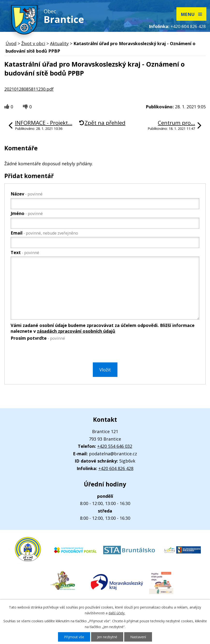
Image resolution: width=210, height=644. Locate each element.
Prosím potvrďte (38, 338)
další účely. (117, 613)
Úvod (11, 43)
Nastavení (138, 637)
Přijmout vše (74, 637)
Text (25, 252)
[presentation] (47, 353)
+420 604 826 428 (188, 26)
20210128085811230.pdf (29, 89)
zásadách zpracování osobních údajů (76, 331)
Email (44, 233)
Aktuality (59, 43)
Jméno (27, 213)
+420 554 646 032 (115, 446)
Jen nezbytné (107, 637)
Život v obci (33, 43)
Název (27, 194)
